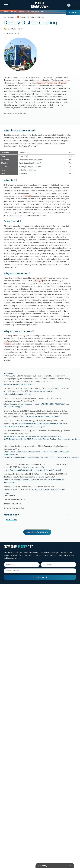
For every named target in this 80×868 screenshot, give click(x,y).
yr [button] (29, 297)
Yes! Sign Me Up (40, 577)
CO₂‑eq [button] (40, 281)
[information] (22, 29)
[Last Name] (59, 565)
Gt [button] (35, 281)
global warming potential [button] (47, 83)
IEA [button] (45, 278)
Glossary (43, 866)
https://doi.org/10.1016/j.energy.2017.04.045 (47, 489)
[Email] (40, 571)
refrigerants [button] (62, 83)
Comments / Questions (37, 532)
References (8, 373)
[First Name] (22, 565)
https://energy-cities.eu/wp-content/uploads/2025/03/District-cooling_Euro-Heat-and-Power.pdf (32, 468)
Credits (7, 493)
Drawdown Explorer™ (18, 12)
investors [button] (7, 344)
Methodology (11, 515)
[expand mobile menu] (6, 5)
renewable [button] (27, 196)
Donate (73, 12)
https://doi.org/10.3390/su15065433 (19, 384)
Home (6, 12)
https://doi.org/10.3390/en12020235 (44, 416)
